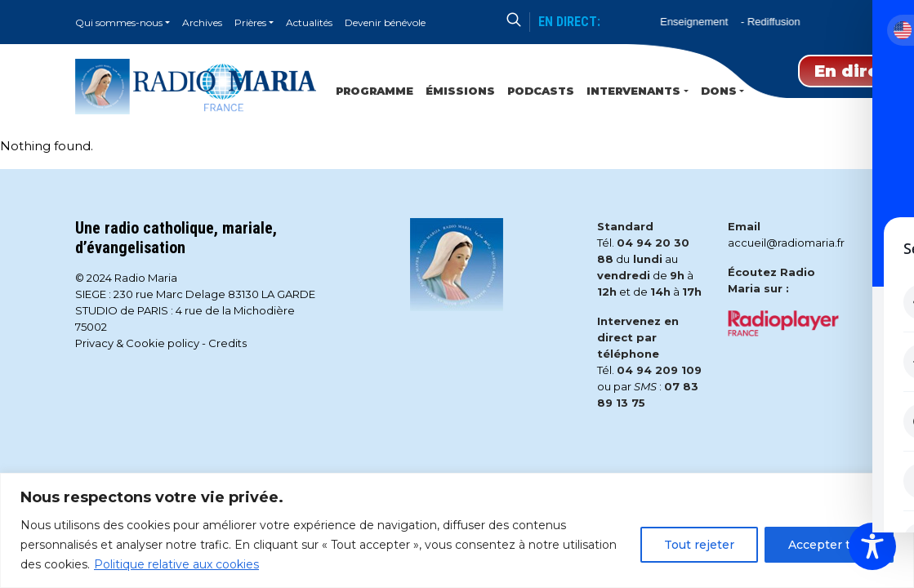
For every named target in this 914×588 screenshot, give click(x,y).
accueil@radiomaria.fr (786, 243)
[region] (457, 530)
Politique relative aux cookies (176, 564)
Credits (227, 343)
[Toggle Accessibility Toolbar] (872, 546)
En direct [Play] (856, 71)
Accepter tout (829, 545)
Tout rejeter (699, 545)
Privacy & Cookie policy (137, 343)
